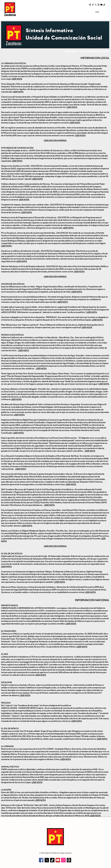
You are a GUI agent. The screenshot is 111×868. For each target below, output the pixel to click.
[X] (96, 5)
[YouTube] (101, 5)
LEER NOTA (17, 79)
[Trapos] (69, 860)
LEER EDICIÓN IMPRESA (55, 140)
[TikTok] (104, 5)
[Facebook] (93, 5)
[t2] (99, 5)
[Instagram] (90, 5)
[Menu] (97, 12)
